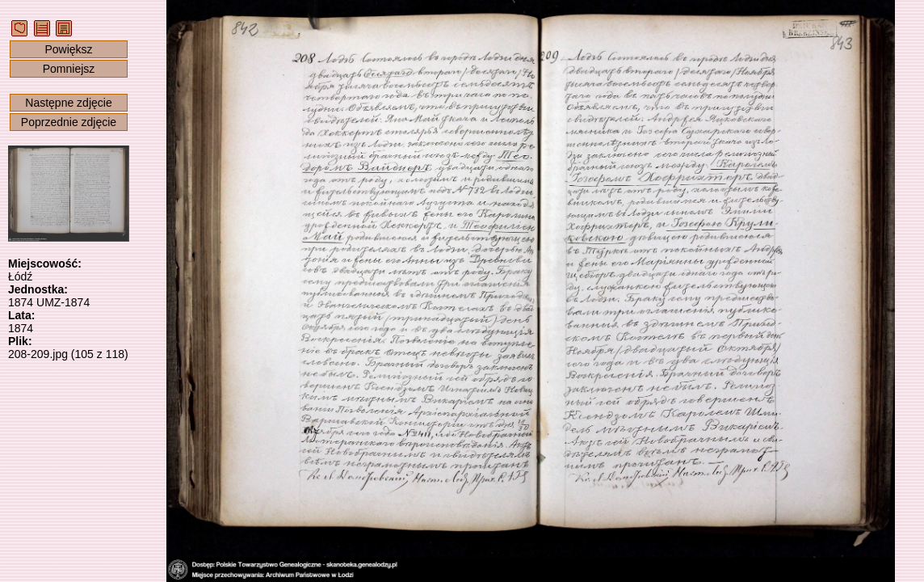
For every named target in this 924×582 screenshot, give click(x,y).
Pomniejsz (69, 69)
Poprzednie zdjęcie (69, 122)
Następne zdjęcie (68, 103)
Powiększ (68, 49)
